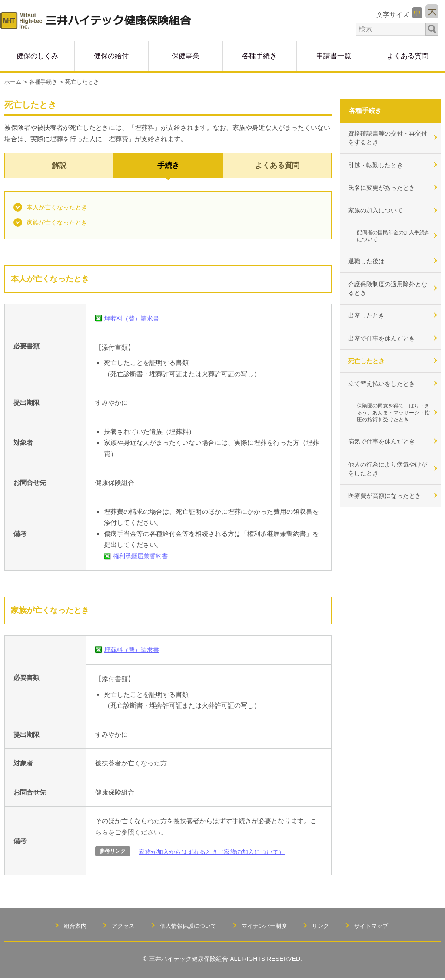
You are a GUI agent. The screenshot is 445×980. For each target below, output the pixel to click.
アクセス (118, 927)
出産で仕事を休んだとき (385, 351)
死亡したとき (369, 375)
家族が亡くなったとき (59, 224)
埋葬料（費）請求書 (134, 320)
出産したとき (369, 326)
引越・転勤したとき (378, 166)
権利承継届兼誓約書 (142, 558)
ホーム (13, 80)
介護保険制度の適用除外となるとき (388, 298)
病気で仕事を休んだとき (385, 461)
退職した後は (369, 269)
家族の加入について (378, 215)
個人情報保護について (186, 927)
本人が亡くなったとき (59, 207)
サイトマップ (378, 927)
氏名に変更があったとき (385, 190)
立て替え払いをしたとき (385, 399)
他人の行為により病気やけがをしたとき (388, 490)
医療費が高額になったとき (388, 519)
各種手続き (43, 80)
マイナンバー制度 (266, 927)
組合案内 (69, 927)
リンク (325, 927)
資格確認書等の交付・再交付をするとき (388, 137)
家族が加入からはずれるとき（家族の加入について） (217, 853)
